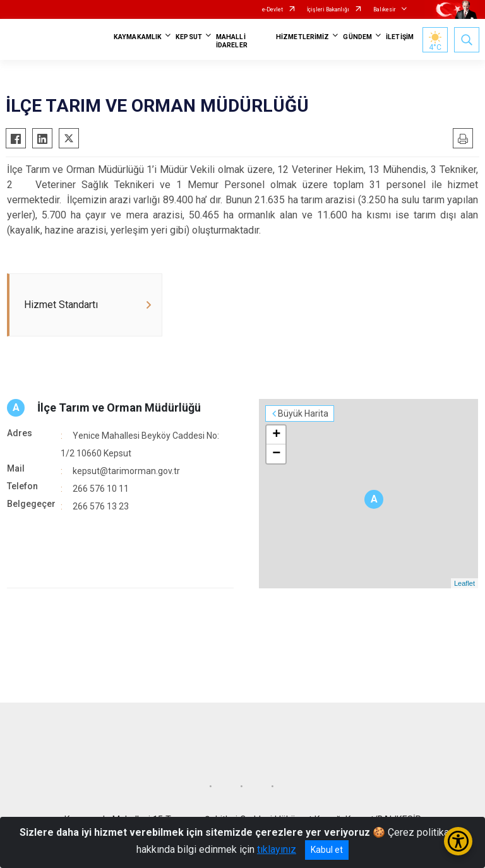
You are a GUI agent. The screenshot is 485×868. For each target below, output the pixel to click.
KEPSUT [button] (189, 37)
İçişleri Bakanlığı (328, 9)
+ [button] (276, 435)
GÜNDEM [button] (357, 37)
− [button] (276, 454)
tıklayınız (277, 849)
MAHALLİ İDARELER (232, 41)
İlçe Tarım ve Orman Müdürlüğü (119, 407)
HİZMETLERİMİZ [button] (302, 37)
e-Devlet (272, 9)
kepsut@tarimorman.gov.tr (126, 471)
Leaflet (464, 583)
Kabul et (327, 850)
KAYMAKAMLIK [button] (138, 37)
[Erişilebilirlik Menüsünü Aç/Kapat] (458, 841)
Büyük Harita (303, 413)
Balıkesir (385, 9)
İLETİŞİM (400, 37)
